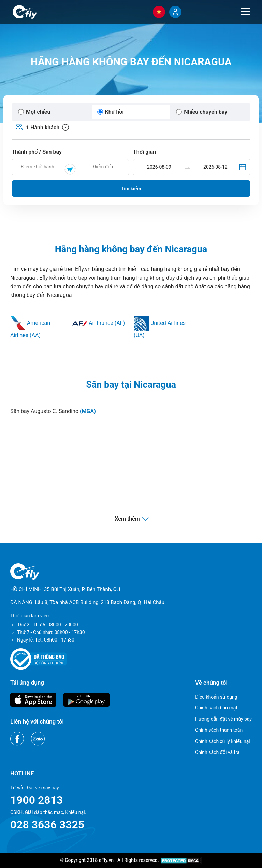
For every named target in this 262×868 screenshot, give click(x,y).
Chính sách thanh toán (219, 730)
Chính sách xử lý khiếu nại (223, 741)
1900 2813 (37, 800)
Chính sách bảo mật (216, 708)
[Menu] (245, 12)
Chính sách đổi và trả (217, 752)
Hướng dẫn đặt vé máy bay (223, 719)
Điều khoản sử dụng (216, 697)
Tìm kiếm (131, 189)
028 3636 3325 (47, 825)
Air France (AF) (98, 323)
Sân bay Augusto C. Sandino (53, 411)
